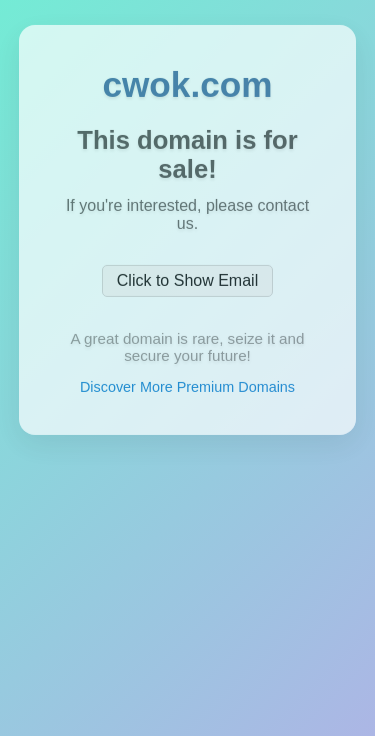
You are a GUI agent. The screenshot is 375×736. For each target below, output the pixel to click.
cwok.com (187, 89)
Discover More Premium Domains (187, 392)
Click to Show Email (187, 285)
